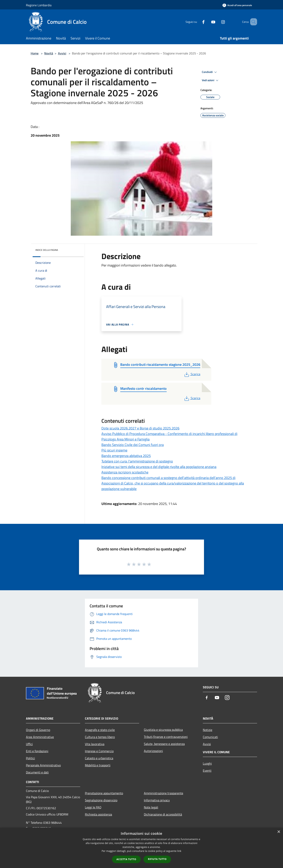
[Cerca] (252, 22)
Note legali (151, 807)
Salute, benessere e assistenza (164, 744)
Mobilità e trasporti (98, 765)
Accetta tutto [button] (126, 859)
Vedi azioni (211, 80)
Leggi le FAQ (93, 807)
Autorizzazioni (153, 751)
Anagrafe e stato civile (100, 730)
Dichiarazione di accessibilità (163, 814)
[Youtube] (208, 22)
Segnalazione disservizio (101, 800)
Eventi (207, 771)
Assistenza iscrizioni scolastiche (125, 472)
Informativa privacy (157, 800)
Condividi (210, 72)
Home (35, 53)
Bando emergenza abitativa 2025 (126, 456)
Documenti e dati (37, 772)
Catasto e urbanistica (99, 758)
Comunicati (210, 737)
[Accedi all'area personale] (237, 5)
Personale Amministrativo (43, 765)
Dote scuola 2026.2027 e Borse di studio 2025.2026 (140, 428)
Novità (49, 53)
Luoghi (207, 763)
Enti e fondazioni (37, 751)
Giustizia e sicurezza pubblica (163, 730)
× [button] (279, 832)
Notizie (208, 730)
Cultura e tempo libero (100, 737)
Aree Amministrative (40, 737)
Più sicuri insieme (114, 450)
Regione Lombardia (39, 5)
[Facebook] (198, 22)
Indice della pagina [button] (47, 250)
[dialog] (141, 848)
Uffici (29, 744)
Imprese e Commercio (99, 751)
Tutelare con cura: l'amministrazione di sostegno (137, 461)
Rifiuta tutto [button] (157, 859)
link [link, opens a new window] (179, 851)
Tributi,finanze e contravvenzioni (166, 737)
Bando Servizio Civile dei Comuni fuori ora (133, 445)
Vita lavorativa (95, 744)
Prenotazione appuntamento (104, 793)
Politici (30, 758)
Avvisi (62, 53)
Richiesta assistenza (98, 814)
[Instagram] (217, 22)
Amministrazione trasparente (164, 793)
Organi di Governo (38, 730)
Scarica (192, 374)
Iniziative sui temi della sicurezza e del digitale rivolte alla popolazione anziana (159, 467)
